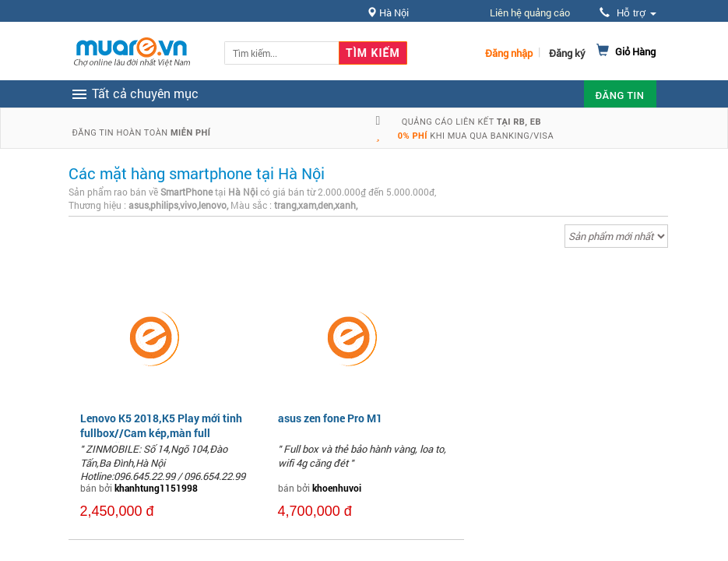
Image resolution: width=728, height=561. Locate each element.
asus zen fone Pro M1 (330, 418)
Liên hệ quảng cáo (530, 12)
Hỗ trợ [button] (628, 13)
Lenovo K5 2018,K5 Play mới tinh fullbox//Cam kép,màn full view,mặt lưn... (161, 432)
